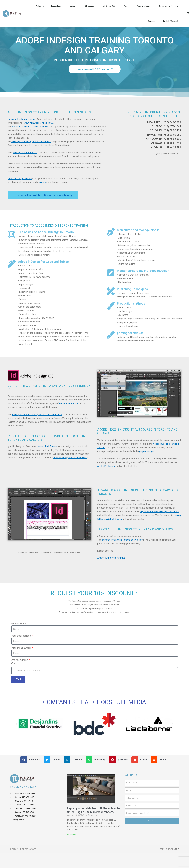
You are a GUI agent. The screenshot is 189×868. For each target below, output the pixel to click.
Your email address (21, 651)
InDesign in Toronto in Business (47, 430)
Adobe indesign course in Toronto (70, 473)
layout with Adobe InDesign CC (38, 138)
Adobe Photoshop (106, 481)
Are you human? (20, 675)
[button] (49, 582)
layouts (42, 197)
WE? (16, 679)
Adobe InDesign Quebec (20, 194)
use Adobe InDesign (47, 461)
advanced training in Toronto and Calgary (122, 555)
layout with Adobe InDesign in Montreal (159, 527)
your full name (19, 639)
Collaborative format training (22, 134)
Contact (153, 21)
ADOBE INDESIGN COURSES (111, 573)
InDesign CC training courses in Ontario (31, 157)
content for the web (69, 418)
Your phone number (22, 663)
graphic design (146, 466)
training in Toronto (21, 430)
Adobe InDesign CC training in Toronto (31, 142)
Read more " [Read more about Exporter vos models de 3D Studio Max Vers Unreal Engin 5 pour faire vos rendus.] (72, 850)
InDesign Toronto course (25, 168)
